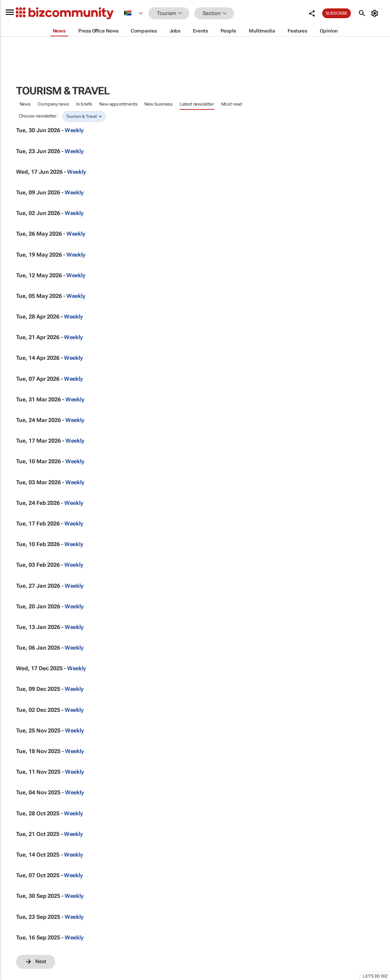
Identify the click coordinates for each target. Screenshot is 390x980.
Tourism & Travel (81, 116)
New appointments (118, 104)
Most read (232, 104)
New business (158, 104)
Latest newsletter (197, 104)
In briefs (84, 104)
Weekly (74, 130)
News (25, 104)
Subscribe (337, 13)
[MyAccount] (376, 13)
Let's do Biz (375, 976)
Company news (53, 104)
